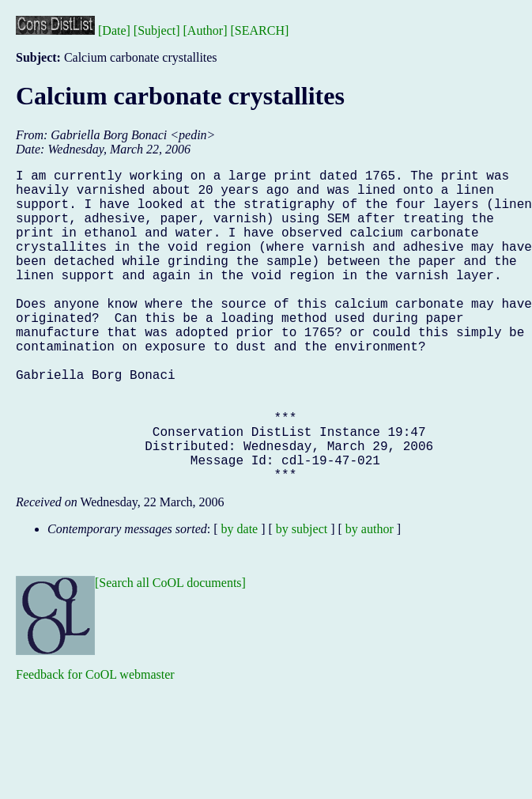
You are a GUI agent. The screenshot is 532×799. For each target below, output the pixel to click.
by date (240, 598)
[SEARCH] (260, 30)
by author (370, 598)
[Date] (114, 30)
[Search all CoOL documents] (170, 652)
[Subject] (157, 30)
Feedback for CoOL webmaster (95, 744)
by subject (302, 598)
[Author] (206, 30)
